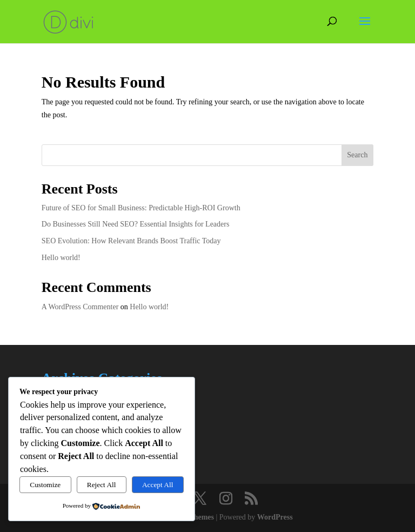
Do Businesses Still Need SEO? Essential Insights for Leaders (136, 224)
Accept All (158, 485)
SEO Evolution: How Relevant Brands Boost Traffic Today (131, 241)
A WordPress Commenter (80, 307)
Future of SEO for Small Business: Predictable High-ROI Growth (141, 208)
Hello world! (61, 258)
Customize (45, 485)
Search (357, 155)
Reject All (102, 485)
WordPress (275, 517)
